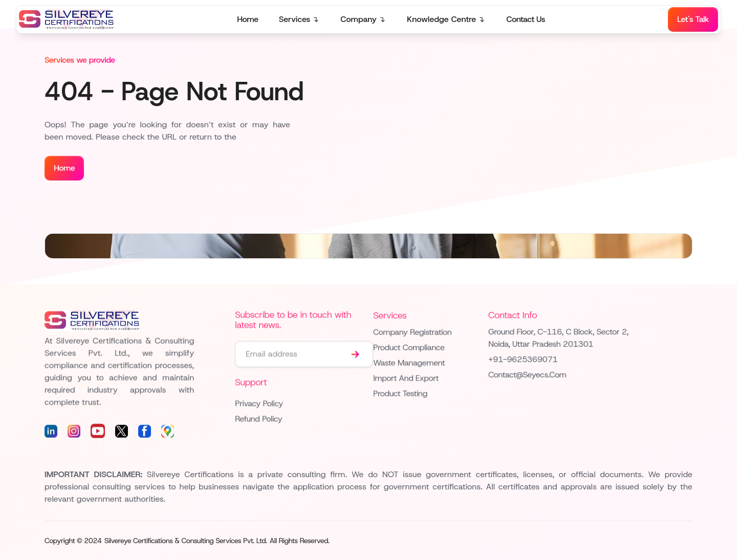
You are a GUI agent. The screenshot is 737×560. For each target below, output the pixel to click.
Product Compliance (409, 348)
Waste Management (409, 363)
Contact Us (526, 19)
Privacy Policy (259, 404)
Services (295, 19)
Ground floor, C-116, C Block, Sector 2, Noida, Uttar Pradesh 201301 (558, 339)
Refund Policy (258, 420)
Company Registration (412, 333)
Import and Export (406, 379)
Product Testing (400, 394)
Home (247, 19)
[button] (300, 19)
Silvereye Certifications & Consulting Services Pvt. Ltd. (186, 541)
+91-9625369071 (523, 360)
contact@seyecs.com (527, 376)
